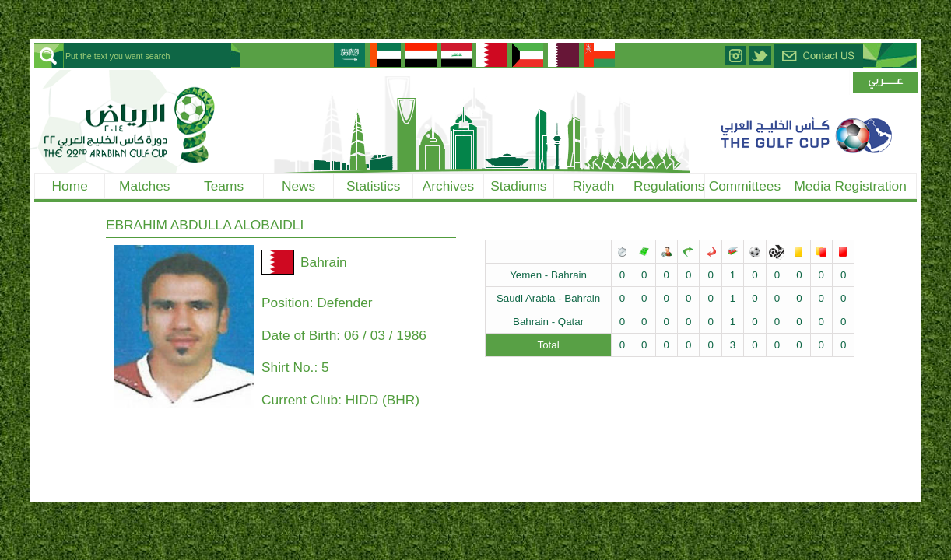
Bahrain (324, 262)
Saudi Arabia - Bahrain (548, 298)
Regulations (669, 186)
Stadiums (518, 186)
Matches (145, 186)
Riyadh (594, 186)
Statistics (373, 186)
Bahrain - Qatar (548, 322)
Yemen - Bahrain (548, 275)
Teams (224, 186)
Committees (745, 186)
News (298, 186)
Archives (448, 186)
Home (70, 186)
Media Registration (850, 186)
